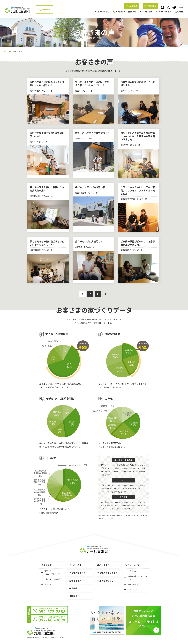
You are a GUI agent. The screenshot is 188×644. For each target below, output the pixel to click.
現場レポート (131, 584)
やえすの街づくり (105, 581)
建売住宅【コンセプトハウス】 (51, 573)
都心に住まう (103, 565)
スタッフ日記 (131, 589)
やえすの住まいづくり (107, 573)
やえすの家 (47, 565)
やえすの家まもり (77, 573)
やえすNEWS (131, 571)
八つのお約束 (75, 565)
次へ (106, 294)
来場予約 (131, 6)
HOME (5, 51)
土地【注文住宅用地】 (51, 579)
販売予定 (46, 584)
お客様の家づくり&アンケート (136, 578)
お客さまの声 (75, 581)
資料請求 (150, 6)
